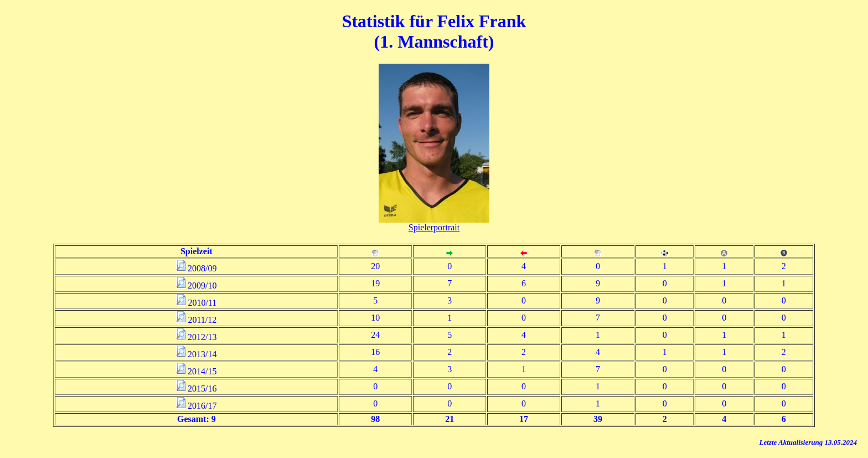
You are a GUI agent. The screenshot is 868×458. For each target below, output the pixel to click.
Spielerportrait (434, 227)
